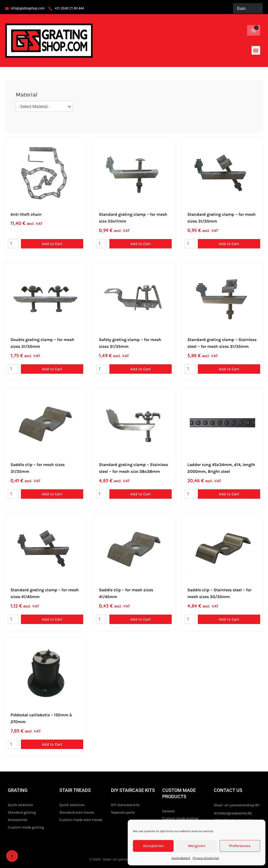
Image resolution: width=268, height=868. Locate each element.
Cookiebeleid (181, 858)
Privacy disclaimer (206, 858)
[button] (256, 51)
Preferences (240, 846)
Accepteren (153, 846)
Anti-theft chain (26, 215)
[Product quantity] (13, 245)
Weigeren (197, 846)
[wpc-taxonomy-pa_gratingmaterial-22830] (44, 107)
